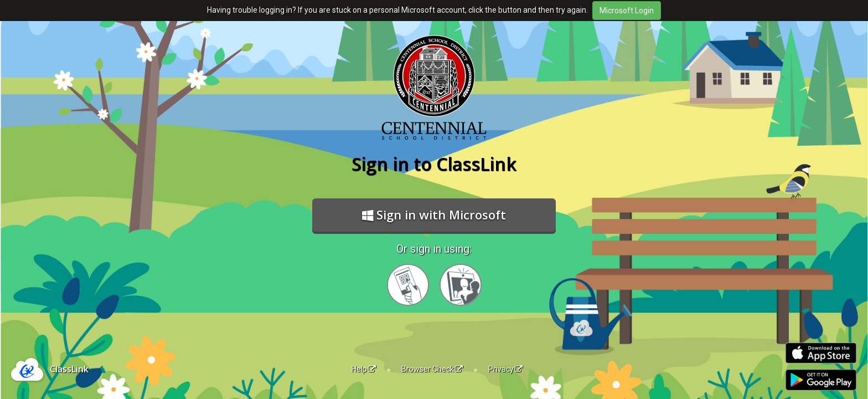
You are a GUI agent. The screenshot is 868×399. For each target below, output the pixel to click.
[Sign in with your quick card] (408, 285)
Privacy (505, 369)
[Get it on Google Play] (821, 380)
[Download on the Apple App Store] (821, 353)
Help (364, 369)
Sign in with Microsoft (434, 214)
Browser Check (432, 369)
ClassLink (69, 369)
